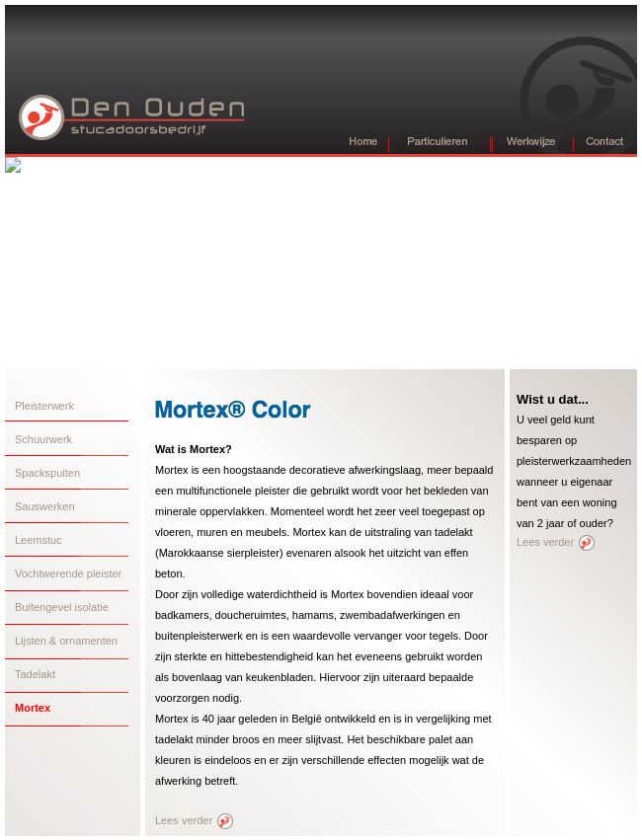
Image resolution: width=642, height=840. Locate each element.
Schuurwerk (43, 439)
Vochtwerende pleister (68, 573)
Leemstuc (39, 540)
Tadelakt (35, 674)
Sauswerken (45, 506)
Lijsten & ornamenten (66, 641)
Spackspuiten (47, 473)
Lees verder (194, 820)
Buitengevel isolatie (62, 607)
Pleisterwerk (44, 406)
